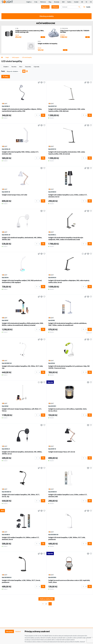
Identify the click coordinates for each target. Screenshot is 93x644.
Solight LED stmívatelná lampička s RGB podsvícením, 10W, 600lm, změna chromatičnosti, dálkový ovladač (23, 324)
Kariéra (69, 2)
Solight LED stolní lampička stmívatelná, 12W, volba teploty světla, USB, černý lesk (67, 153)
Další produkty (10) (46, 599)
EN (91, 2)
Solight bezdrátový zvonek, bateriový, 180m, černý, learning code (30, 31)
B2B (63, 2)
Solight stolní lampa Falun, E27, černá (62, 452)
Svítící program (16, 57)
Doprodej (28, 67)
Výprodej (36, 67)
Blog (50, 2)
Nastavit (18, 631)
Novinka (14, 67)
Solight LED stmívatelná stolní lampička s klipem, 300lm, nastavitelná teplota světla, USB (22, 110)
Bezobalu (57, 2)
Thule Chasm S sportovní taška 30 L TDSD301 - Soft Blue (75, 31)
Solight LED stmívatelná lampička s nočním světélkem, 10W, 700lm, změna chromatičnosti (68, 324)
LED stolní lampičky (27, 57)
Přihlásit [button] (55, 7)
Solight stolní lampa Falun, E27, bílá (14, 195)
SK (86, 2)
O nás (36, 2)
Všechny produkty (47, 16)
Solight (7, 57)
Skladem (6, 67)
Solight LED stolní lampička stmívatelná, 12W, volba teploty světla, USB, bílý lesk (67, 110)
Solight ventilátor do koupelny (47, 43)
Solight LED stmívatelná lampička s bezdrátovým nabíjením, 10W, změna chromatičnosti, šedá (66, 238)
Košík (87, 7)
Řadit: (3, 71)
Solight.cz (29, 2)
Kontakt (76, 2)
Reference (43, 2)
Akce (21, 67)
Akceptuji (9, 631)
